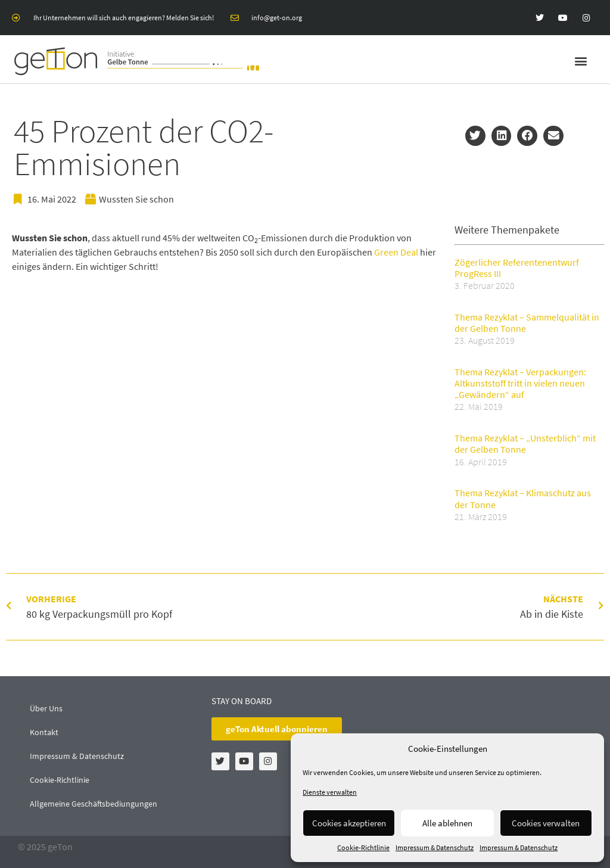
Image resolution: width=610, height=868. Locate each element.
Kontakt (44, 732)
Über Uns (46, 708)
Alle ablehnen (447, 823)
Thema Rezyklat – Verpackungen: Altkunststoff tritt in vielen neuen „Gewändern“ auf (520, 383)
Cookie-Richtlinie (363, 847)
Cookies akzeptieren (349, 823)
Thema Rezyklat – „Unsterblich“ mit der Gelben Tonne (525, 444)
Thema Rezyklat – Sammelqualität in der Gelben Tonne (527, 323)
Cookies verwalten (546, 823)
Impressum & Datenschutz (435, 847)
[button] (581, 61)
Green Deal (396, 252)
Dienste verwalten (330, 792)
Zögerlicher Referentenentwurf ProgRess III (517, 268)
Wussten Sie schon (136, 199)
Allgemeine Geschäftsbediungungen (94, 804)
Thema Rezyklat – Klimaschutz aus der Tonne (523, 498)
